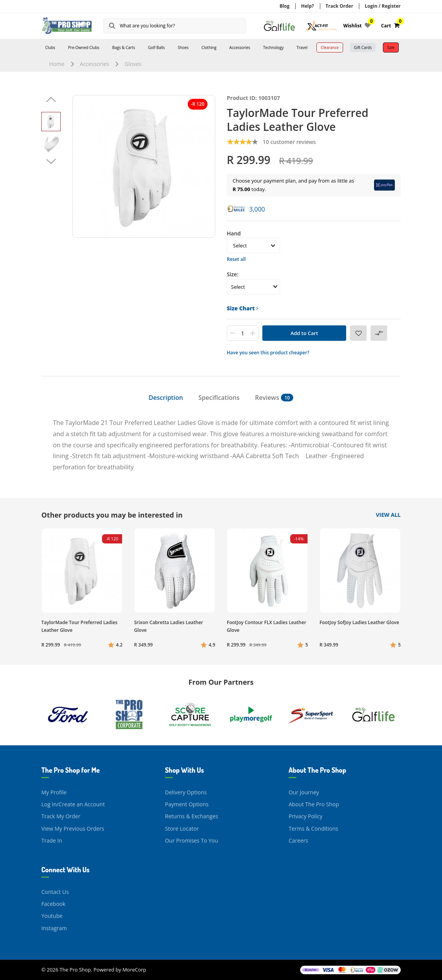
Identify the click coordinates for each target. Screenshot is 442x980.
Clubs (50, 47)
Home (57, 64)
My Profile (54, 792)
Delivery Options (186, 792)
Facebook (53, 904)
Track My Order (61, 816)
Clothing (209, 47)
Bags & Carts (124, 47)
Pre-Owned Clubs (84, 47)
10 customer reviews (289, 142)
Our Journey (304, 792)
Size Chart (242, 308)
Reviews (274, 398)
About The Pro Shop (314, 804)
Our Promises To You (191, 840)
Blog (284, 6)
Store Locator (182, 829)
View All (388, 515)
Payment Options (187, 804)
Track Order (340, 6)
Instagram (54, 928)
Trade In (52, 840)
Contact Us (55, 892)
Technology (273, 47)
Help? (307, 6)
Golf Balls (156, 47)
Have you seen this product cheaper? (268, 353)
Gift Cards (363, 47)
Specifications (219, 398)
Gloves (133, 64)
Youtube (52, 916)
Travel (302, 47)
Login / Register (383, 6)
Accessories (240, 47)
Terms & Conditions (314, 829)
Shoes (183, 47)
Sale (391, 47)
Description (166, 398)
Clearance (330, 47)
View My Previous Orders (73, 829)
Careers (298, 840)
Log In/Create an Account (73, 804)
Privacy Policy (305, 816)
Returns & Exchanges (191, 816)
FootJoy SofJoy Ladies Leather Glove (359, 622)
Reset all (236, 259)
